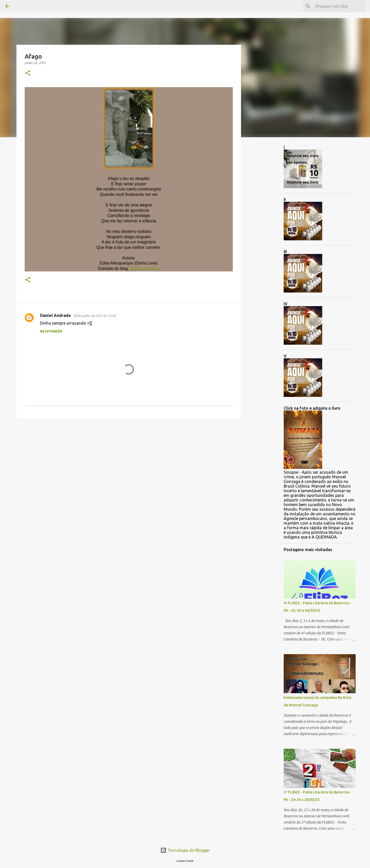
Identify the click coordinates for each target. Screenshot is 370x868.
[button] (28, 73)
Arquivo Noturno (144, 268)
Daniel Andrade (55, 315)
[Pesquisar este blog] (339, 6)
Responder (51, 331)
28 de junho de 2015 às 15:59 (94, 316)
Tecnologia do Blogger (185, 850)
